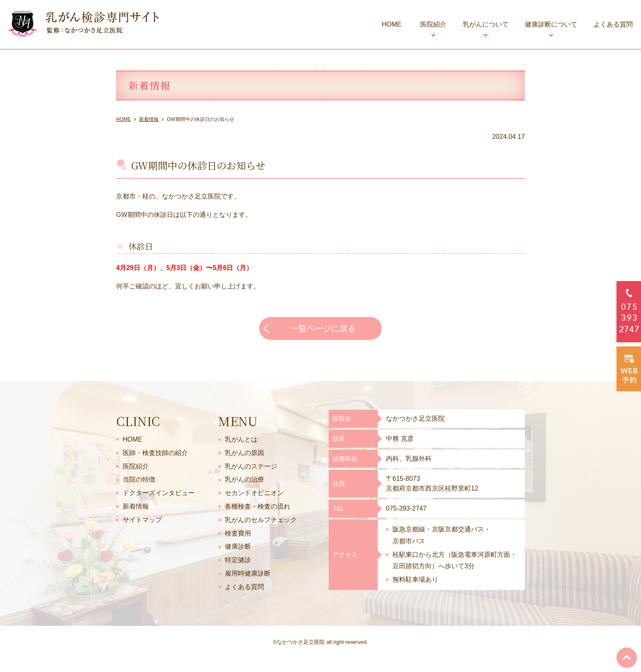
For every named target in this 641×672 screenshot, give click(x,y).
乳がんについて (486, 24)
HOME (392, 24)
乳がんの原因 (244, 453)
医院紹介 (433, 24)
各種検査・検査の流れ (258, 506)
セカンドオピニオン (254, 493)
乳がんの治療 (244, 479)
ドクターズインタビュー (159, 493)
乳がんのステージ (251, 466)
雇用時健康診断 (248, 573)
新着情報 (136, 506)
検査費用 (238, 533)
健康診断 (238, 546)
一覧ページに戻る (323, 328)
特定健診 (238, 560)
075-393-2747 (406, 508)
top (627, 658)
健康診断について (551, 24)
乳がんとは (241, 439)
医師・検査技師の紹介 (155, 453)
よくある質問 (613, 24)
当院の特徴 (139, 479)
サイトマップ (142, 520)
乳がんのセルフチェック (261, 520)
